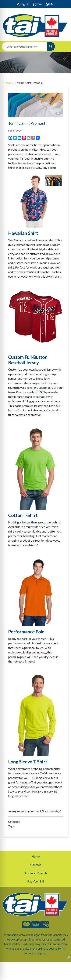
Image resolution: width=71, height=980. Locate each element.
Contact (36, 865)
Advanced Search (36, 873)
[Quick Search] (24, 46)
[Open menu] (63, 46)
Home (7, 83)
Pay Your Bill (35, 881)
